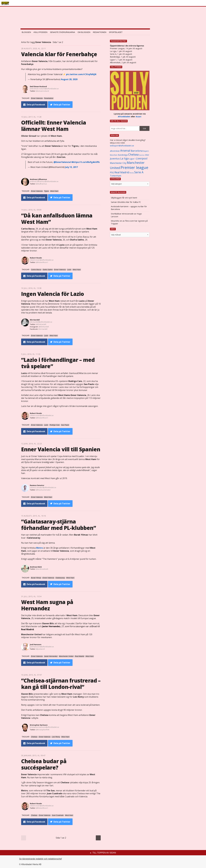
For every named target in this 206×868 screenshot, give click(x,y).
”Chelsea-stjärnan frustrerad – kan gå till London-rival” (61, 684)
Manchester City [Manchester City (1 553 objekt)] (118, 163)
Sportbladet (116, 32)
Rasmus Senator (37, 485)
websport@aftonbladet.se (122, 146)
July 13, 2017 (71, 167)
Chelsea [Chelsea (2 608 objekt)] (133, 154)
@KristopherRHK (43, 730)
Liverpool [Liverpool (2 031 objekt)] (142, 158)
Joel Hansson (36, 644)
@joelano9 (40, 649)
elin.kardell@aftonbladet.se (41, 322)
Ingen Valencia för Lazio (53, 294)
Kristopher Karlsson (39, 725)
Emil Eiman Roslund (38, 86)
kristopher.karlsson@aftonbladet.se (44, 727)
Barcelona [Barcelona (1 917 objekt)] (137, 151)
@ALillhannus (41, 184)
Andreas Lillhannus (38, 179)
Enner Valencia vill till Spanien (61, 449)
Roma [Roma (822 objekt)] (132, 173)
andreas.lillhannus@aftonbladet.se (44, 181)
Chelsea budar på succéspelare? (44, 764)
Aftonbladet (124, 116)
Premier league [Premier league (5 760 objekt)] (134, 167)
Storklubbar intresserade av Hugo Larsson (126, 215)
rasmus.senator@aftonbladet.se (43, 487)
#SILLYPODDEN (40, 32)
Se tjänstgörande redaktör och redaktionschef (40, 859)
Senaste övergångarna (63, 32)
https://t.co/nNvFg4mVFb (86, 162)
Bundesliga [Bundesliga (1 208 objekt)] (123, 155)
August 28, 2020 (69, 79)
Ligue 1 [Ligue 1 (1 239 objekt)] (132, 159)
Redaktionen (100, 32)
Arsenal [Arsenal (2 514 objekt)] (125, 151)
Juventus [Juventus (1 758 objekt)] (115, 159)
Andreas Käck (36, 567)
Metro (40, 548)
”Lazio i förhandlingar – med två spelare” (58, 363)
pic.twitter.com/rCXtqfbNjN (81, 74)
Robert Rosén (36, 258)
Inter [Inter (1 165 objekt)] (147, 155)
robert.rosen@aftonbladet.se (42, 260)
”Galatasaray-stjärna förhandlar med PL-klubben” (59, 525)
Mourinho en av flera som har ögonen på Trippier (129, 222)
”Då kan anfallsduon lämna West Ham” (57, 219)
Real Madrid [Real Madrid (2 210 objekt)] (122, 172)
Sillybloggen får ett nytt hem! (124, 198)
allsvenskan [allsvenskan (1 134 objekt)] (115, 151)
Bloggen (26, 32)
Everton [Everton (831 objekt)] (142, 155)
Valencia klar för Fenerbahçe (59, 54)
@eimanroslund (42, 91)
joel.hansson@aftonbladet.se (42, 647)
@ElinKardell (41, 324)
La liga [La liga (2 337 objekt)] (124, 158)
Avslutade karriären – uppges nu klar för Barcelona (129, 208)
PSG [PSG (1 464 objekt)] (112, 173)
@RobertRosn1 (42, 262)
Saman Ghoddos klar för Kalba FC (126, 202)
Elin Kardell (35, 320)
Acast (139, 116)
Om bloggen (84, 32)
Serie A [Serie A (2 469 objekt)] (139, 172)
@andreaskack (42, 569)
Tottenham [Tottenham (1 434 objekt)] (116, 176)
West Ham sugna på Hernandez (47, 605)
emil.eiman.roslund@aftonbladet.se (44, 89)
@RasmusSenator (43, 490)
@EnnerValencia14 (63, 162)
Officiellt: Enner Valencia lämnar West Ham (54, 126)
